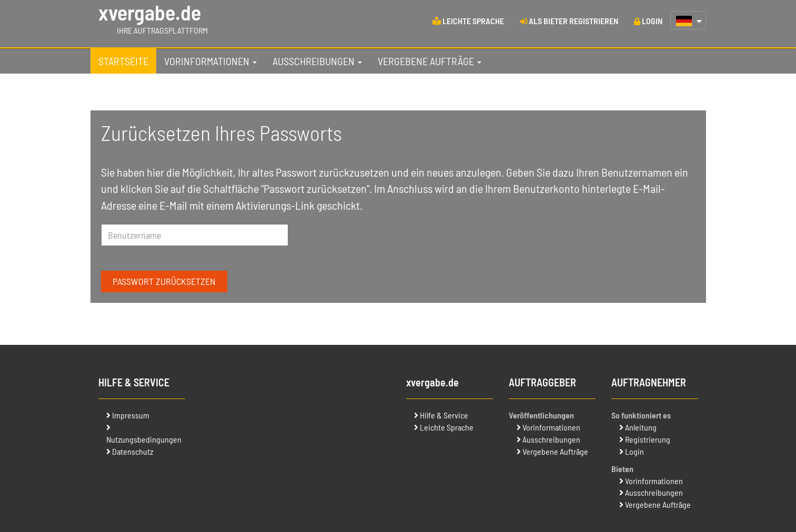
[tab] (123, 61)
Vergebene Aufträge (555, 451)
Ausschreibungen (551, 439)
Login (634, 451)
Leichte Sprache (447, 427)
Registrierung (648, 439)
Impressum (131, 415)
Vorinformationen (551, 427)
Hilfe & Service (444, 415)
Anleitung (641, 427)
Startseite (123, 61)
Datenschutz (133, 451)
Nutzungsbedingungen (144, 439)
